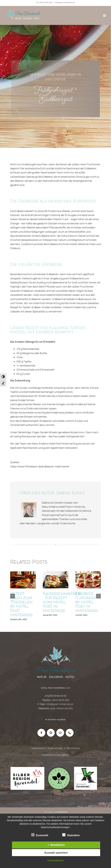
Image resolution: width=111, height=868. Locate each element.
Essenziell (40, 835)
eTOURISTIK (62, 812)
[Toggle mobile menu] (105, 16)
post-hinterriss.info (62, 708)
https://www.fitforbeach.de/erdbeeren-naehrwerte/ (40, 468)
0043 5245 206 (46, 2)
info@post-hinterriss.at (65, 2)
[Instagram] (51, 733)
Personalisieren (55, 860)
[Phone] (70, 733)
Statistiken (71, 835)
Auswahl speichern (56, 853)
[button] (13, 596)
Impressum (38, 748)
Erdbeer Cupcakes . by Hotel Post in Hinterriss (87, 602)
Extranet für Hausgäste (55, 755)
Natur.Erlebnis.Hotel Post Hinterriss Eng (55, 445)
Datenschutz (55, 748)
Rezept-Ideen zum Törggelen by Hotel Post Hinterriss (21, 605)
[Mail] (60, 733)
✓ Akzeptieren (56, 845)
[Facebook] (41, 733)
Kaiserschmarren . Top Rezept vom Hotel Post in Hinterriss (62, 602)
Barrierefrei (73, 748)
